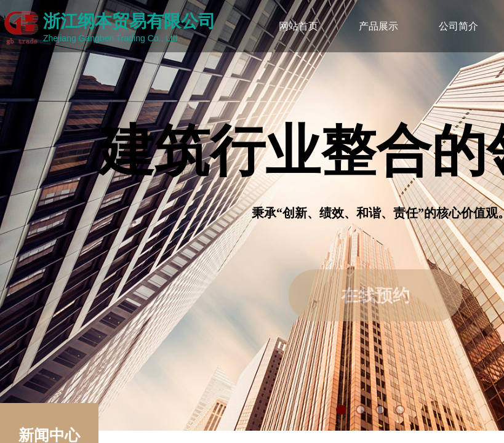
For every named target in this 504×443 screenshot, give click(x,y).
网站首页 (298, 26)
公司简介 (458, 26)
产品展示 (378, 26)
